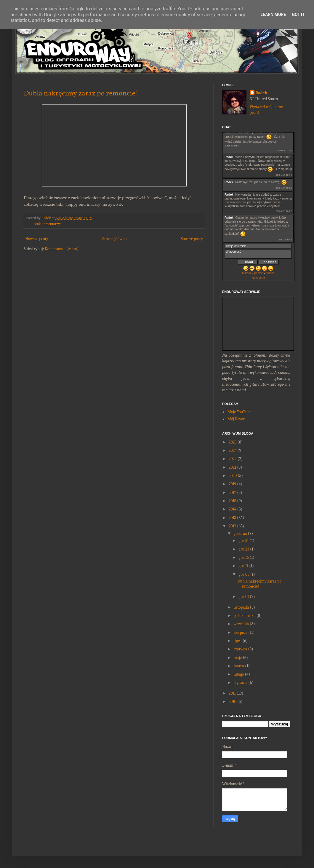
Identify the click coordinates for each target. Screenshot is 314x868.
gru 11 (243, 566)
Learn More (273, 15)
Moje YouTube (239, 412)
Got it (298, 15)
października (244, 616)
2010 (233, 702)
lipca (237, 641)
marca (239, 666)
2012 (233, 526)
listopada (241, 607)
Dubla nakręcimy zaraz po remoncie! (81, 94)
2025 (233, 442)
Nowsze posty (37, 239)
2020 (233, 476)
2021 (233, 467)
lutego (239, 674)
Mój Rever (236, 419)
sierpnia (240, 632)
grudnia (240, 533)
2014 (233, 509)
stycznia (240, 683)
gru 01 (244, 597)
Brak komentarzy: (47, 224)
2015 (233, 501)
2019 (233, 484)
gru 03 (244, 574)
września (241, 624)
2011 (232, 693)
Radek (262, 93)
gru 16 (243, 557)
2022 (233, 459)
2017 (233, 493)
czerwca (240, 649)
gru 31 (243, 541)
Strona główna (115, 239)
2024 (233, 450)
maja (238, 658)
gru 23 (244, 549)
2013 (232, 518)
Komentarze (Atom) (62, 249)
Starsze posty (192, 239)
